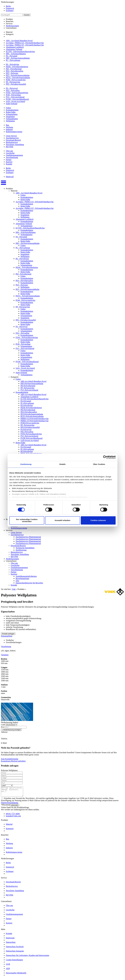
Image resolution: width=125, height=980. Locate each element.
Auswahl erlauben (62, 520)
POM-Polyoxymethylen (30, 423)
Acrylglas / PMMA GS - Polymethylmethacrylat (25, 43)
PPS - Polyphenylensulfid (16, 84)
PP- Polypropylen (27, 388)
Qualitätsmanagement (14, 155)
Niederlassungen (12, 26)
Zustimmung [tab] (26, 464)
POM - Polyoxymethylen (16, 80)
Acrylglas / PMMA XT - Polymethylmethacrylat (25, 45)
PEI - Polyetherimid (14, 69)
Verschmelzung (12, 157)
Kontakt (9, 164)
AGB (8, 966)
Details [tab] (62, 464)
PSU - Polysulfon (13, 90)
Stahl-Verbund (11, 104)
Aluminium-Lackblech (15, 47)
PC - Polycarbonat (13, 60)
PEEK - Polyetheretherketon (17, 67)
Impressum (10, 940)
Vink (14, 589)
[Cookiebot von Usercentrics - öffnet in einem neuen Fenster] (105, 457)
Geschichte (10, 153)
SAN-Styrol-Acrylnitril (30, 440)
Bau (7, 125)
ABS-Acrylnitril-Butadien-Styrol (33, 381)
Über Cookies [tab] (99, 464)
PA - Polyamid (12, 56)
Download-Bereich (13, 140)
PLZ (3, 727)
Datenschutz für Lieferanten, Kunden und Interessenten (28, 957)
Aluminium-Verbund (14, 49)
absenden (15, 807)
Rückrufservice (12, 142)
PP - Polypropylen (13, 82)
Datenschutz (11, 944)
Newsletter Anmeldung (15, 145)
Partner (9, 160)
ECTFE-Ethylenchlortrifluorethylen (34, 399)
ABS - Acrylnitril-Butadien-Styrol (19, 41)
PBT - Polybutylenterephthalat (18, 58)
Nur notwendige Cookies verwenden (27, 520)
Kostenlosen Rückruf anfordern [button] (13, 761)
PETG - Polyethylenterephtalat (18, 78)
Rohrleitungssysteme (14, 132)
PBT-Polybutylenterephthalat (32, 384)
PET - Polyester (12, 73)
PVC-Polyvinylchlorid (29, 390)
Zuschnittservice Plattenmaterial (28, 537)
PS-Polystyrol (26, 430)
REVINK (10, 147)
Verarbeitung (6, 646)
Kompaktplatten (12, 110)
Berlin (8, 6)
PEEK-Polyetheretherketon (31, 408)
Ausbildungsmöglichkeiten (26, 576)
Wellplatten (10, 121)
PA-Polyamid (26, 401)
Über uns (9, 151)
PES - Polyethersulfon (15, 71)
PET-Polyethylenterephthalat (32, 414)
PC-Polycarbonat (27, 403)
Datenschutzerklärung (10, 804)
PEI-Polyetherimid (28, 386)
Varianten (5, 655)
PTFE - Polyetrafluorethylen (17, 93)
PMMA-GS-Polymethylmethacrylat (34, 419)
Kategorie (10, 34)
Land (3, 725)
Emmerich (10, 8)
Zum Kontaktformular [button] (10, 759)
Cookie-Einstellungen (14, 962)
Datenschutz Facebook (15, 948)
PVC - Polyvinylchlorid (15, 97)
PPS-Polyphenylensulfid (30, 427)
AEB (8, 970)
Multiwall (10, 177)
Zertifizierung (21, 550)
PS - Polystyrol (12, 88)
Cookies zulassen (98, 520)
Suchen (27, 15)
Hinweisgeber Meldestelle (16, 975)
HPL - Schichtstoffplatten (16, 54)
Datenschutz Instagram (15, 953)
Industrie (9, 129)
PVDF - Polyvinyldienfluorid (17, 99)
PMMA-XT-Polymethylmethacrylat (34, 421)
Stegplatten (10, 117)
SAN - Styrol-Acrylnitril (15, 101)
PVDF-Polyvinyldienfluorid (31, 438)
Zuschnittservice (12, 138)
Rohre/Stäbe (11, 112)
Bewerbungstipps (22, 578)
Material (9, 32)
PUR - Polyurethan (13, 95)
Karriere (9, 162)
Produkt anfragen (8, 634)
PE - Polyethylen (12, 64)
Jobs (17, 581)
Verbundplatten (12, 119)
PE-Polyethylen (27, 405)
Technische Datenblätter (25, 548)
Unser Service (11, 136)
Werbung (9, 127)
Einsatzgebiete (7, 636)
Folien (8, 108)
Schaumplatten (12, 114)
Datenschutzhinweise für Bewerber (29, 583)
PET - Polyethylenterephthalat (18, 75)
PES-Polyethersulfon (29, 412)
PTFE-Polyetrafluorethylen (31, 434)
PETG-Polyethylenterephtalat (32, 416)
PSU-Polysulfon (27, 432)
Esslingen (10, 11)
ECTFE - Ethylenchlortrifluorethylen (20, 52)
